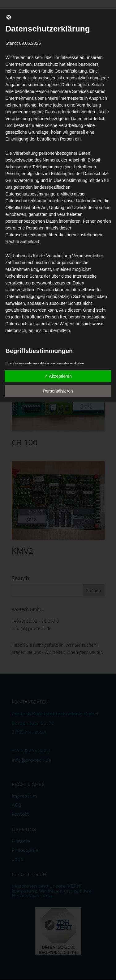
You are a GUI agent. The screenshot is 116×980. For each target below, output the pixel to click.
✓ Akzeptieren (58, 376)
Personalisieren (58, 391)
